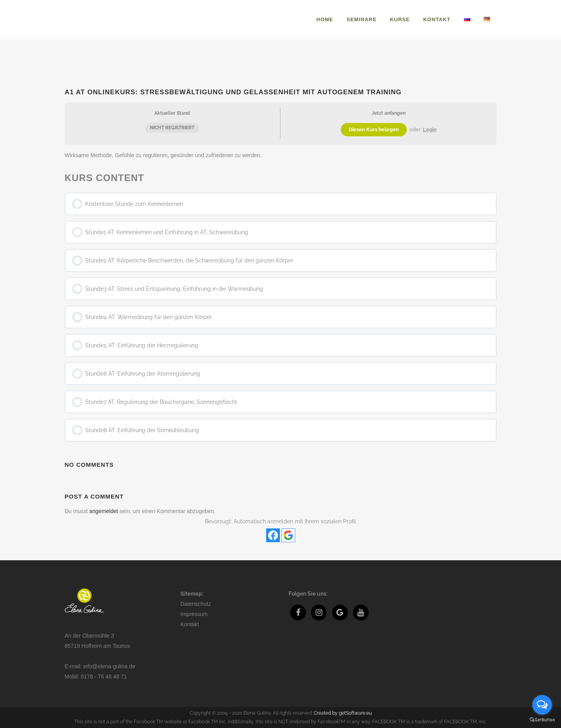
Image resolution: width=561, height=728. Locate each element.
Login (430, 129)
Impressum (194, 614)
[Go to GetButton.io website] (542, 720)
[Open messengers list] (542, 705)
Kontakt (190, 624)
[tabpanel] (281, 155)
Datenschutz (196, 604)
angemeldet (104, 511)
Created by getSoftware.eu (343, 713)
